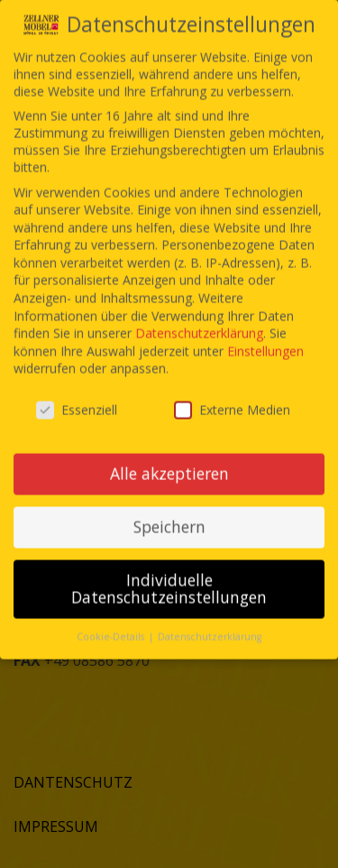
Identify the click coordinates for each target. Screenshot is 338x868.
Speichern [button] (169, 508)
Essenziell (77, 391)
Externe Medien (232, 391)
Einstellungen (265, 332)
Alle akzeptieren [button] (169, 455)
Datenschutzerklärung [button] (210, 618)
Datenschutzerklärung (199, 314)
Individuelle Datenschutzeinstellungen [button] (169, 570)
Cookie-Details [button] (112, 618)
